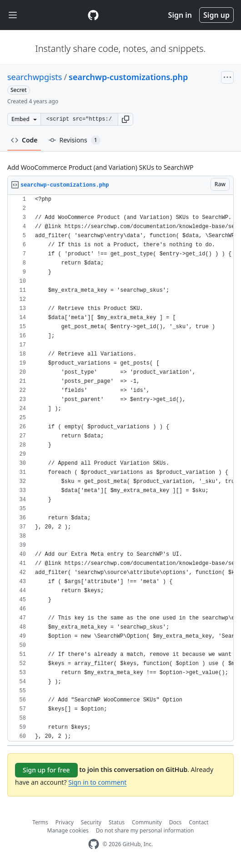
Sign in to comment (97, 782)
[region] (120, 468)
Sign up (216, 15)
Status (117, 822)
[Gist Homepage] (93, 15)
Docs (176, 822)
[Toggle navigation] (13, 15)
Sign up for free (46, 770)
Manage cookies (68, 830)
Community (147, 822)
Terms (40, 822)
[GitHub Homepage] (94, 844)
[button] (126, 119)
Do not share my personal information (145, 830)
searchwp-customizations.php (128, 77)
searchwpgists (35, 77)
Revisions (75, 140)
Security (91, 822)
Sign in (180, 15)
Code (24, 140)
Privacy (65, 822)
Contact (198, 822)
